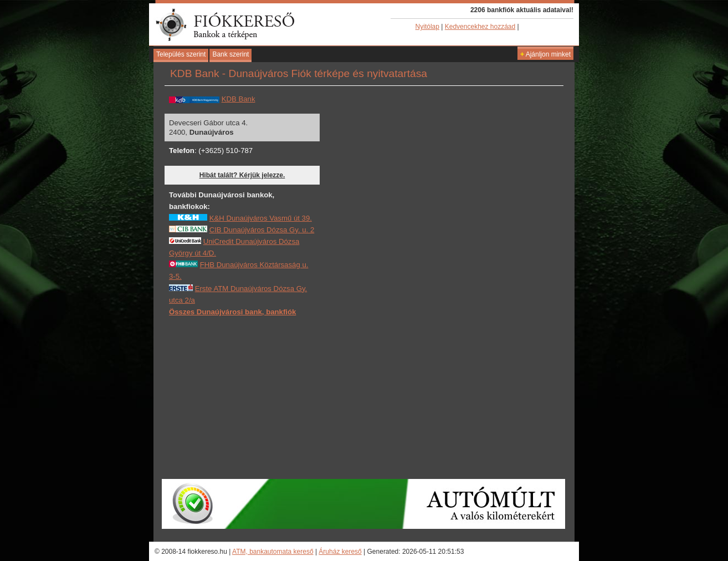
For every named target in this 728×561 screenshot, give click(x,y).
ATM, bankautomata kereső (273, 552)
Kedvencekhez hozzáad (480, 27)
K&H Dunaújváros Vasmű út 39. (261, 218)
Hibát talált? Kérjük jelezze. (242, 175)
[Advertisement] (252, 397)
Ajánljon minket (545, 54)
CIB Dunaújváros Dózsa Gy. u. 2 (262, 230)
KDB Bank (239, 99)
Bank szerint (230, 54)
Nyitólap (427, 27)
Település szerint (181, 54)
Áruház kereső (340, 552)
